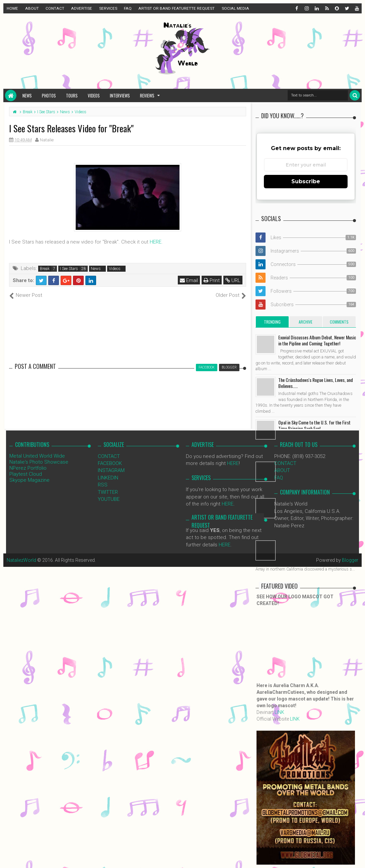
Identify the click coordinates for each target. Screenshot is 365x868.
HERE (156, 242)
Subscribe (306, 181)
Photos (49, 95)
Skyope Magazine (29, 480)
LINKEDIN (108, 478)
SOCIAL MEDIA (235, 8)
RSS (103, 485)
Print (212, 280)
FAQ (128, 8)
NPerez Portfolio (28, 468)
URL (233, 280)
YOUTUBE (109, 499)
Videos (94, 95)
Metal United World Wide (37, 456)
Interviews (120, 95)
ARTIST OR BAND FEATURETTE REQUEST (176, 8)
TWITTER (108, 492)
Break (45, 269)
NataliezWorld (21, 560)
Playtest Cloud (26, 474)
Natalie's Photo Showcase (39, 462)
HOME (12, 8)
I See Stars (69, 269)
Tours (72, 95)
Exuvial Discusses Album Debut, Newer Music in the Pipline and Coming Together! (317, 340)
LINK (279, 712)
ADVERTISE (82, 8)
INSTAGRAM (111, 470)
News (27, 95)
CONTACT (55, 8)
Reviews (147, 95)
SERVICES (108, 8)
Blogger (350, 560)
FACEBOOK (110, 463)
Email (189, 280)
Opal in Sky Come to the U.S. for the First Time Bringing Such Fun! (314, 425)
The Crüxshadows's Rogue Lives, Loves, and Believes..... (316, 383)
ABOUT (32, 8)
